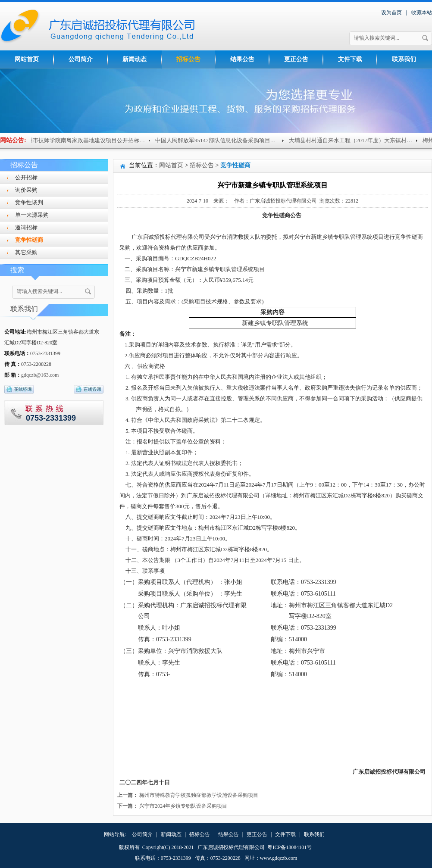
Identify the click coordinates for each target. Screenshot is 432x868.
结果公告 (242, 59)
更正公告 (296, 59)
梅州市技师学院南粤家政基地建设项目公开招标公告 (90, 140)
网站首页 (27, 59)
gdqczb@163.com (40, 375)
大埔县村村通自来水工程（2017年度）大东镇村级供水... (363, 140)
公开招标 (26, 177)
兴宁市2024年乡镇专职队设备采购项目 (183, 806)
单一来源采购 (32, 215)
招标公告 (188, 59)
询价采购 (26, 190)
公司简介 (81, 59)
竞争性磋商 (29, 240)
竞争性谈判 (29, 202)
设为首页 (391, 12)
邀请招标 (26, 227)
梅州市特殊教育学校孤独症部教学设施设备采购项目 (199, 795)
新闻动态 (135, 59)
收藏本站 (422, 12)
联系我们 (404, 59)
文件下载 (350, 59)
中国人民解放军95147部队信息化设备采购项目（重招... (227, 140)
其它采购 (26, 252)
